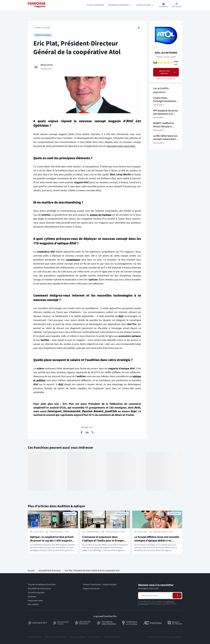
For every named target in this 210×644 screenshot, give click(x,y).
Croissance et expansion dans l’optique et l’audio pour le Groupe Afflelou (103, 541)
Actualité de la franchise (50, 571)
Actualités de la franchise (39, 589)
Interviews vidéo (35, 601)
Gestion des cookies (77, 637)
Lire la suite (159, 105)
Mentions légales (35, 637)
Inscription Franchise (112, 637)
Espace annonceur (91, 589)
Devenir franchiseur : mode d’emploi (100, 585)
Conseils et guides (36, 593)
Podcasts (32, 597)
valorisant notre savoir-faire (121, 146)
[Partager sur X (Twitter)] (93, 432)
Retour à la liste (42, 28)
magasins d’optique (58, 243)
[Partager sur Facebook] (82, 432)
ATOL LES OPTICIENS (166, 53)
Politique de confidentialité (55, 637)
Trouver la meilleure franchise (42, 585)
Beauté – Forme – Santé (166, 57)
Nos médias (33, 604)
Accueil (31, 571)
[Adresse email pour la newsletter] (155, 596)
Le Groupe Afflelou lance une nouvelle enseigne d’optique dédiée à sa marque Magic (157, 541)
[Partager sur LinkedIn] (87, 432)
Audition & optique (43, 35)
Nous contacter (95, 637)
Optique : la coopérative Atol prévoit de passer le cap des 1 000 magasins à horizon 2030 (53, 541)
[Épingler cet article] (139, 28)
